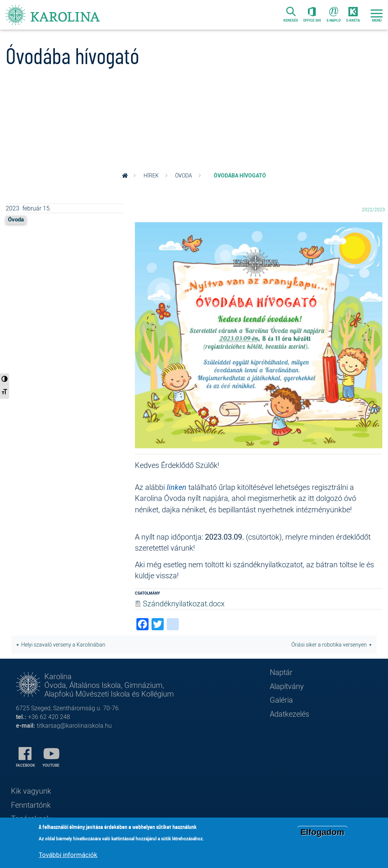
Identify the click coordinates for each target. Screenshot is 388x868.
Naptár (281, 672)
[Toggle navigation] (377, 15)
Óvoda (184, 176)
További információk (68, 855)
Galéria (281, 700)
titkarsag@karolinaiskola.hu (74, 726)
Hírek (151, 176)
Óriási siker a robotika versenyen (329, 645)
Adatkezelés (289, 714)
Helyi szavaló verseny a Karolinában (63, 645)
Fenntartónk (31, 805)
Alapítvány (287, 686)
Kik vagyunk (31, 791)
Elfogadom (322, 833)
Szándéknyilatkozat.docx (184, 604)
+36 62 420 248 (49, 717)
